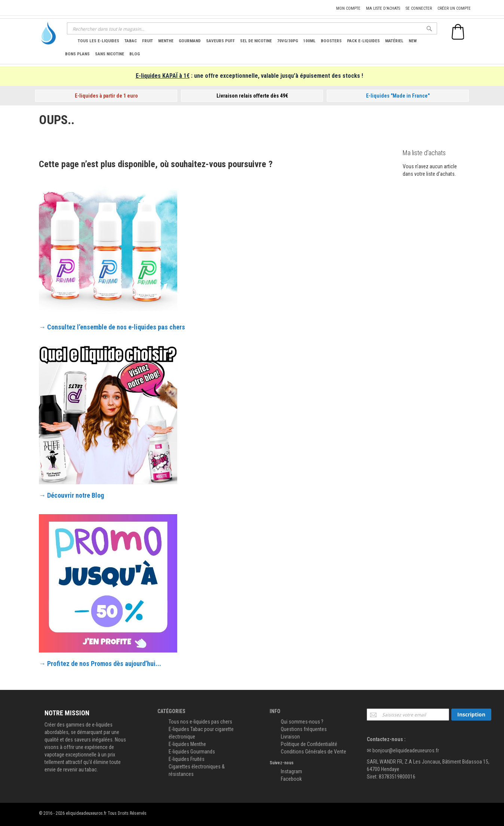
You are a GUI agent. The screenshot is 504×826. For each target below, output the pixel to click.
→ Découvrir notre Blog (71, 495)
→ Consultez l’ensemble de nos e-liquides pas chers (112, 327)
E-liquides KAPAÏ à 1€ (163, 76)
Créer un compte (454, 8)
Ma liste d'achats (383, 8)
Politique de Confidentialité (309, 744)
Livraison (290, 737)
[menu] (250, 47)
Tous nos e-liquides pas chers (200, 722)
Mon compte (348, 8)
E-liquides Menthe (187, 744)
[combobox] (252, 28)
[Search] (429, 28)
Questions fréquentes (304, 729)
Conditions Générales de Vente (314, 752)
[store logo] (46, 33)
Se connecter (419, 8)
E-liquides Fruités (187, 759)
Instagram (291, 771)
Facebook (291, 779)
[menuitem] (99, 41)
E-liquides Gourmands (192, 752)
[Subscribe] (471, 715)
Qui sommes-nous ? (302, 722)
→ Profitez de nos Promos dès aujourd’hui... (100, 664)
